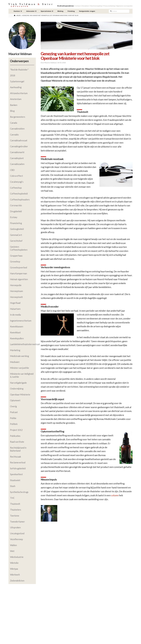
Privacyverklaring (109, 6)
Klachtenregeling (96, 6)
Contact (78, 6)
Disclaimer (85, 6)
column (115, 495)
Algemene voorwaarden (124, 6)
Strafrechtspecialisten (65, 6)
